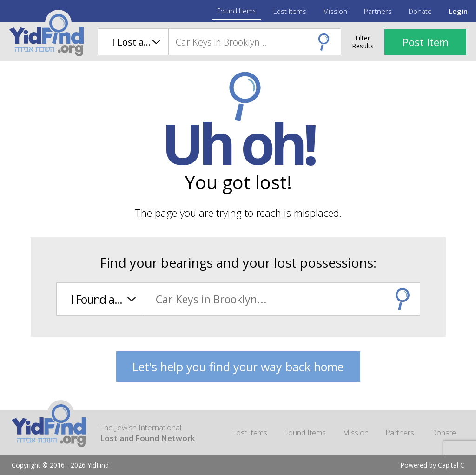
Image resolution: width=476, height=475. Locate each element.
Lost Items (290, 11)
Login (458, 11)
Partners (378, 11)
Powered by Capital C (432, 465)
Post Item (426, 42)
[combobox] (255, 42)
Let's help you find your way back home (238, 367)
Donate (420, 11)
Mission (335, 11)
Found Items (237, 11)
